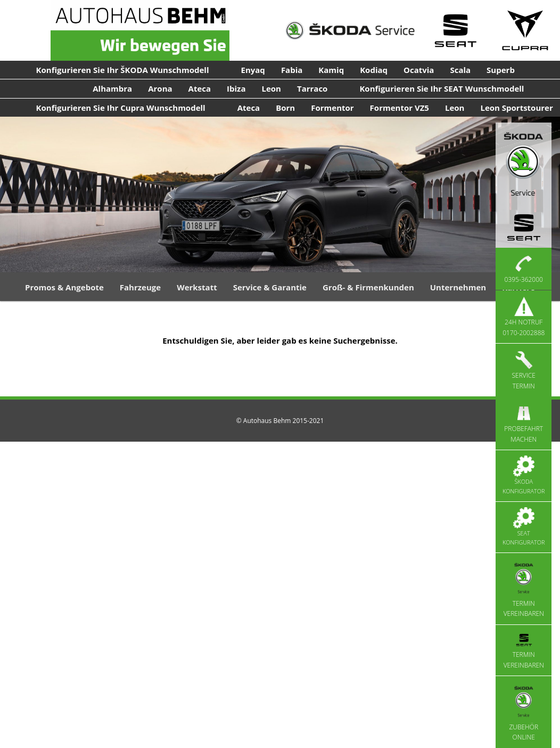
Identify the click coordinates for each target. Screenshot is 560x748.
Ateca (200, 88)
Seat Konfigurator (524, 527)
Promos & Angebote (64, 287)
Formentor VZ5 (400, 108)
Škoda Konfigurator (524, 475)
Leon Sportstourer (516, 108)
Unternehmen (458, 287)
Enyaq (253, 70)
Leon (271, 88)
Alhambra (112, 88)
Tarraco (312, 88)
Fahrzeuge (140, 287)
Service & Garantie (270, 287)
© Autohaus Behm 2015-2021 (280, 421)
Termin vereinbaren (524, 588)
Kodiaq (374, 70)
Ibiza (236, 88)
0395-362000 (524, 269)
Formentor (332, 108)
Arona (160, 88)
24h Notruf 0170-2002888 (524, 316)
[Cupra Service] (525, 30)
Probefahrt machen (524, 423)
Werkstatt (197, 287)
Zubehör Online (524, 712)
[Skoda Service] (350, 30)
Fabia (292, 70)
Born (285, 108)
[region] (280, 194)
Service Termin (524, 370)
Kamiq (331, 70)
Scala (460, 70)
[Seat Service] (455, 30)
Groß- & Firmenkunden (368, 287)
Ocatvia (419, 70)
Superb (501, 70)
